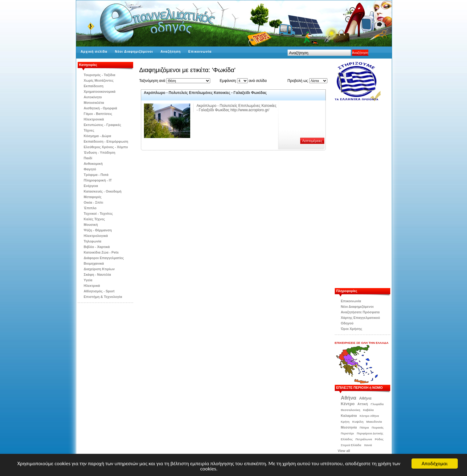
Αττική (363, 404)
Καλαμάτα (349, 416)
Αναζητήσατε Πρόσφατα (360, 312)
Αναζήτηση (171, 51)
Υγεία (88, 280)
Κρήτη (345, 422)
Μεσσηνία (349, 427)
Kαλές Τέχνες (94, 219)
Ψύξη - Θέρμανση (98, 230)
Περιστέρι (348, 433)
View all (344, 451)
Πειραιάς (378, 428)
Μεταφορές (93, 197)
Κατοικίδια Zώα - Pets (101, 252)
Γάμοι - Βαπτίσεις (98, 114)
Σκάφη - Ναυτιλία (98, 275)
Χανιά (368, 445)
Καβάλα (369, 410)
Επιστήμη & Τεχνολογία (103, 297)
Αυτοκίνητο (93, 97)
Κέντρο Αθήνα (369, 416)
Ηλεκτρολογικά (96, 236)
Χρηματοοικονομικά (100, 92)
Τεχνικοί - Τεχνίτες (98, 214)
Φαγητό (90, 169)
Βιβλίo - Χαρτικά (97, 247)
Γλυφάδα (377, 404)
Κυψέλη (358, 422)
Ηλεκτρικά (92, 286)
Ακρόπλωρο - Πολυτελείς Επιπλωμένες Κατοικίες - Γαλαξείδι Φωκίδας (205, 93)
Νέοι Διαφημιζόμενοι (134, 51)
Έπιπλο (90, 208)
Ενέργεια (91, 186)
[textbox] (319, 53)
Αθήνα (349, 398)
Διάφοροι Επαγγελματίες (104, 258)
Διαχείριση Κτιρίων (99, 269)
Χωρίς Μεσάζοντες (99, 80)
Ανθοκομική (93, 164)
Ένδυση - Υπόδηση (100, 153)
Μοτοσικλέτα (94, 103)
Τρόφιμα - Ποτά (96, 175)
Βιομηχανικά (94, 263)
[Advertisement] (366, 195)
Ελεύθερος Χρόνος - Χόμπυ (106, 147)
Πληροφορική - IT (98, 180)
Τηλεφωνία (93, 241)
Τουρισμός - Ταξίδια (100, 75)
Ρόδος (379, 439)
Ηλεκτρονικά (94, 119)
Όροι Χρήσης (352, 329)
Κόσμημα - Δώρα (98, 136)
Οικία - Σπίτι (94, 202)
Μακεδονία (374, 422)
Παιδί (88, 158)
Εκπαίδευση (94, 86)
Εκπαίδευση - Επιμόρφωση (106, 141)
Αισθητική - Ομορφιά (100, 108)
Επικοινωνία (200, 51)
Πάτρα (364, 427)
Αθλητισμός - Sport (99, 291)
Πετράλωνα (364, 439)
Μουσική (91, 225)
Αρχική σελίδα (94, 51)
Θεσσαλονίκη (351, 410)
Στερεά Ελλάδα (351, 445)
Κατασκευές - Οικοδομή (103, 191)
